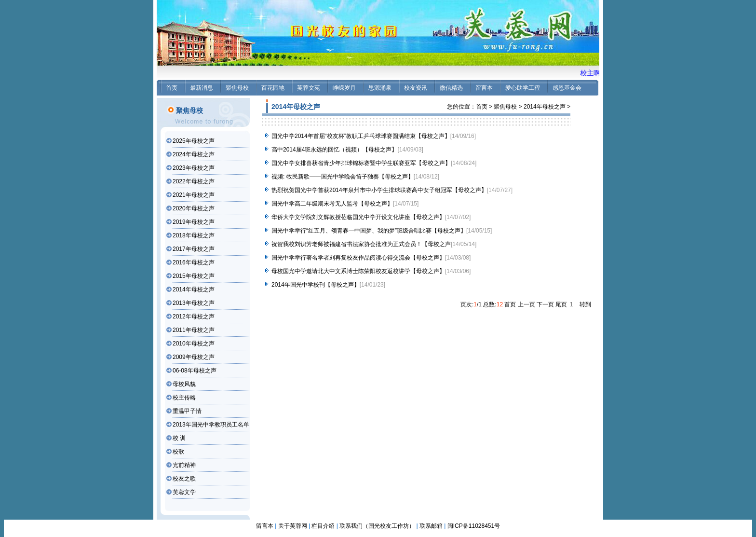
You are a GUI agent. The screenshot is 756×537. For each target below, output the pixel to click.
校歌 (178, 452)
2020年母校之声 (194, 208)
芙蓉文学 (184, 492)
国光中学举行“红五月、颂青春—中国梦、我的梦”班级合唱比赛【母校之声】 (369, 231)
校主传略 (184, 398)
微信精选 (451, 88)
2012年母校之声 (194, 317)
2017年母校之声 (194, 249)
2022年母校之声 (194, 181)
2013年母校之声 (194, 303)
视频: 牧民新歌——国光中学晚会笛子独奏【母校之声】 (343, 177)
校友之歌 (184, 479)
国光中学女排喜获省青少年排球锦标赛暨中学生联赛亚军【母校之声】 (361, 163)
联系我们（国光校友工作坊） (377, 526)
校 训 (179, 438)
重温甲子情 (187, 411)
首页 (172, 88)
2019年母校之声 (194, 222)
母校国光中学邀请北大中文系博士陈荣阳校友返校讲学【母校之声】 (358, 271)
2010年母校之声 (194, 344)
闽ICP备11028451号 (474, 526)
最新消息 (202, 88)
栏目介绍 (323, 526)
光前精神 (184, 465)
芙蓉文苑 (309, 88)
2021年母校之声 (194, 195)
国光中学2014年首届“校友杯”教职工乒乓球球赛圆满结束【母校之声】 (361, 136)
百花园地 (273, 88)
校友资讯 (416, 88)
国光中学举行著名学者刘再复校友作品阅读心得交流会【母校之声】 (358, 258)
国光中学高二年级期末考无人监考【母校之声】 (332, 204)
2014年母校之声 (194, 289)
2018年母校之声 (194, 235)
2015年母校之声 (194, 276)
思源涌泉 (380, 88)
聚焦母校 (237, 88)
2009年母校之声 (194, 357)
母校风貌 (184, 384)
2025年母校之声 (194, 141)
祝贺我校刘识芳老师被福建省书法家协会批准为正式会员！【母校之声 (361, 244)
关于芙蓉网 (293, 526)
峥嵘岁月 (344, 88)
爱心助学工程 (523, 88)
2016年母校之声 (194, 262)
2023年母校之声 (194, 168)
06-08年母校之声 (195, 371)
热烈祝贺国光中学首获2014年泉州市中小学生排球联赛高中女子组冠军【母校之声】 (379, 190)
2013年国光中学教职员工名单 (211, 425)
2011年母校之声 (194, 330)
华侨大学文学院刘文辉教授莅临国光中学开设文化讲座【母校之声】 (358, 217)
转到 (585, 304)
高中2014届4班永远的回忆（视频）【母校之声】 (334, 150)
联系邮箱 (431, 526)
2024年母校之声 (194, 154)
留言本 (484, 88)
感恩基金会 (567, 88)
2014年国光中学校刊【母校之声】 (316, 285)
